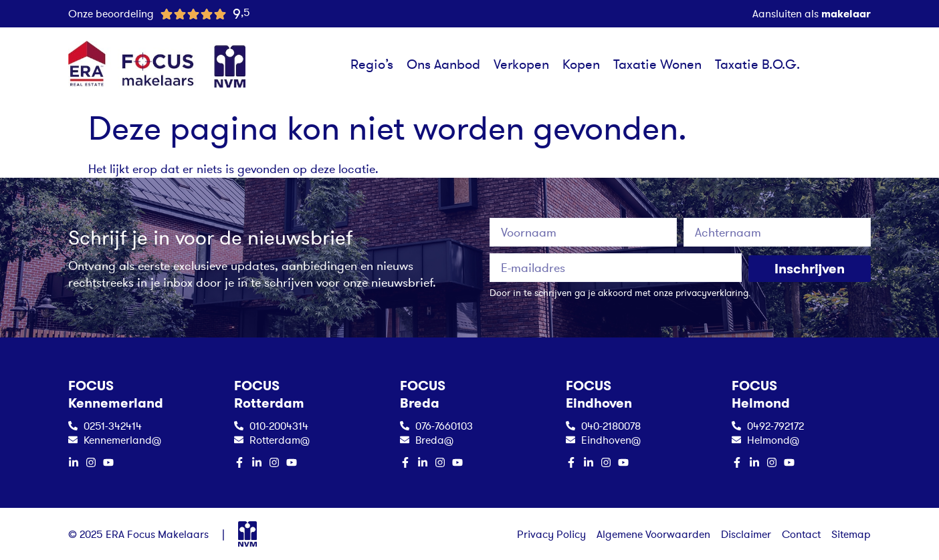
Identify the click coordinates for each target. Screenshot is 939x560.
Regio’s (372, 64)
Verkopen (521, 64)
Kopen (581, 64)
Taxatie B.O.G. (757, 64)
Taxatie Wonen (657, 64)
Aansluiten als (812, 13)
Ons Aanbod (443, 64)
